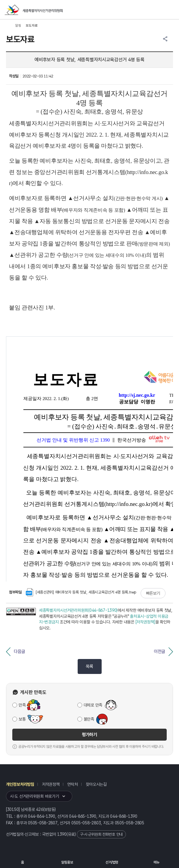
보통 (22, 719)
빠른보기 (153, 593)
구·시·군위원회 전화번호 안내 (101, 834)
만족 (22, 705)
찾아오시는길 (96, 784)
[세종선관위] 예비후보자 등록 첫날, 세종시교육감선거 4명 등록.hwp (81, 592)
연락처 (72, 784)
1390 (62, 834)
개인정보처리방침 (20, 784)
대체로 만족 (93, 705)
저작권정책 (51, 784)
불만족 (89, 719)
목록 (89, 666)
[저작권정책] (145, 622)
